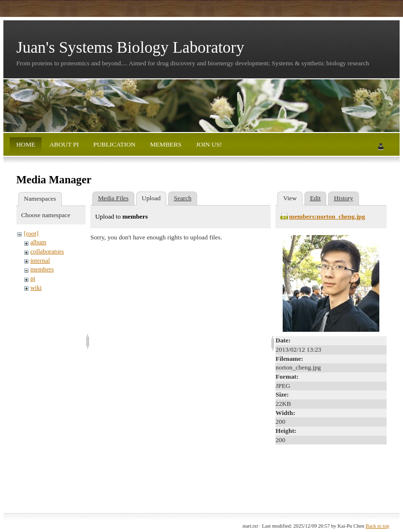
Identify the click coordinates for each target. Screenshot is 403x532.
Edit (315, 198)
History (344, 198)
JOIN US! (208, 144)
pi (33, 278)
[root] (31, 233)
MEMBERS (165, 144)
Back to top (378, 526)
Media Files (113, 198)
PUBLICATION (114, 144)
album (38, 242)
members (42, 269)
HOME (26, 144)
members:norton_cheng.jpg (327, 216)
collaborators (47, 251)
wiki (36, 288)
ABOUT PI (64, 144)
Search (183, 198)
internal (40, 260)
